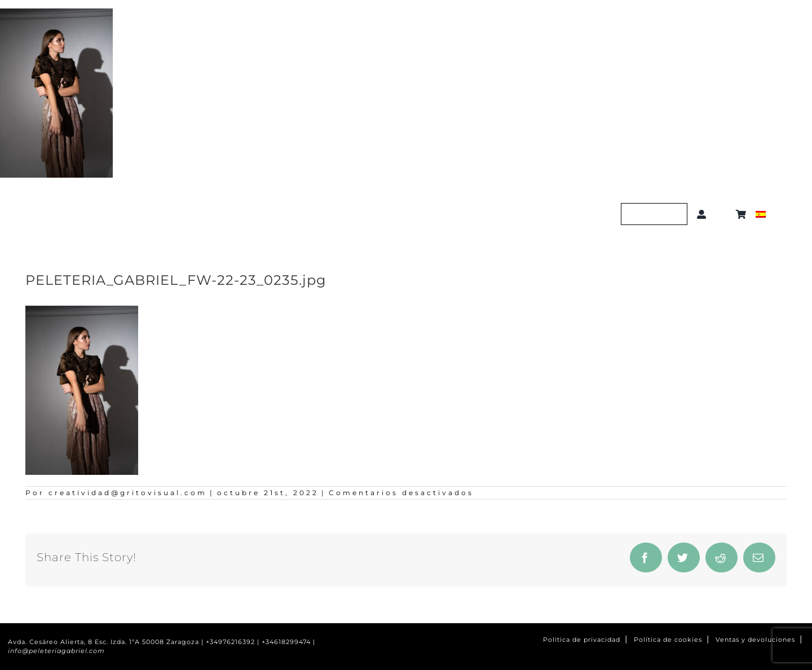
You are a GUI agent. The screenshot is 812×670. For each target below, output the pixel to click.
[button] (723, 214)
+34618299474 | (288, 642)
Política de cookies (668, 640)
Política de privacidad (582, 640)
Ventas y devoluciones (755, 640)
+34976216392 (230, 642)
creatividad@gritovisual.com (128, 493)
